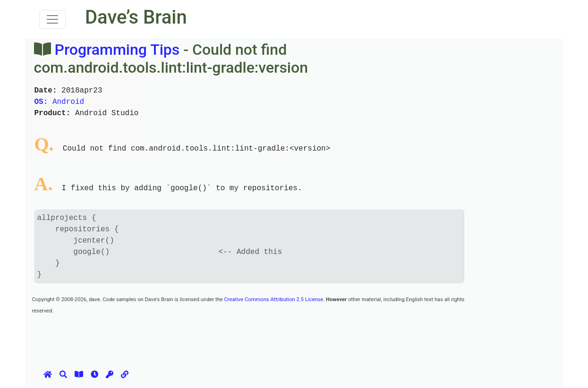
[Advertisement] (204, 337)
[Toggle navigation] (52, 19)
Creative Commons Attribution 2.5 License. (275, 299)
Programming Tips (117, 50)
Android (60, 102)
